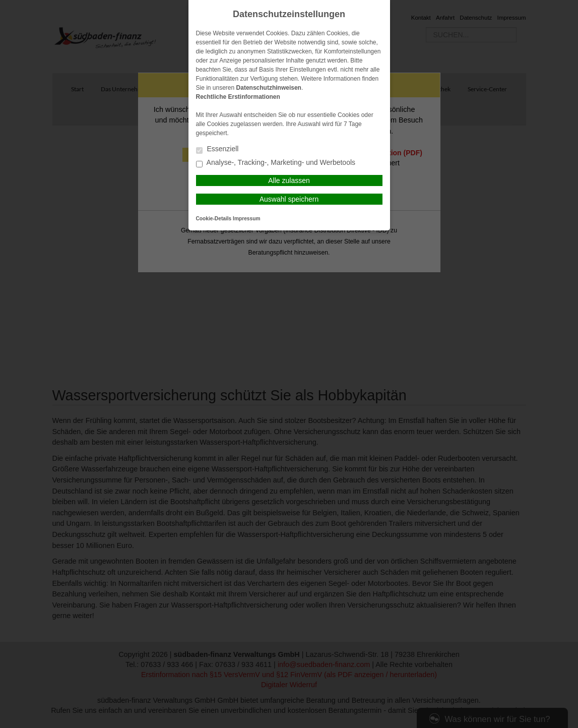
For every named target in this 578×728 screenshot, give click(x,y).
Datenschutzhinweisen (269, 88)
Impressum (246, 219)
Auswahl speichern (289, 199)
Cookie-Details (214, 219)
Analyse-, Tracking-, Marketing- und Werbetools (276, 163)
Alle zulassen (289, 180)
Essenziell (217, 149)
